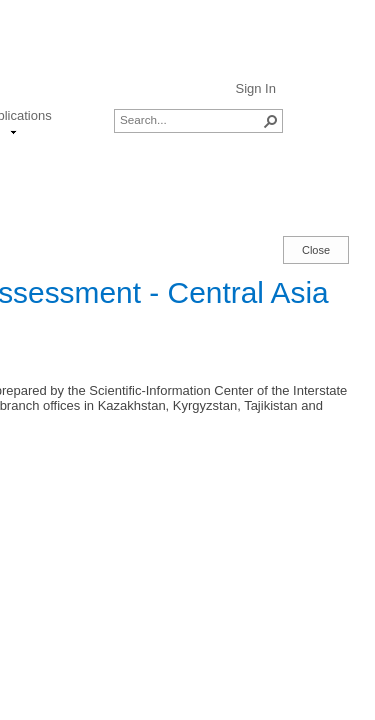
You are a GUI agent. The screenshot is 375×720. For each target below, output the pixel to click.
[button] (271, 121)
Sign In (255, 88)
